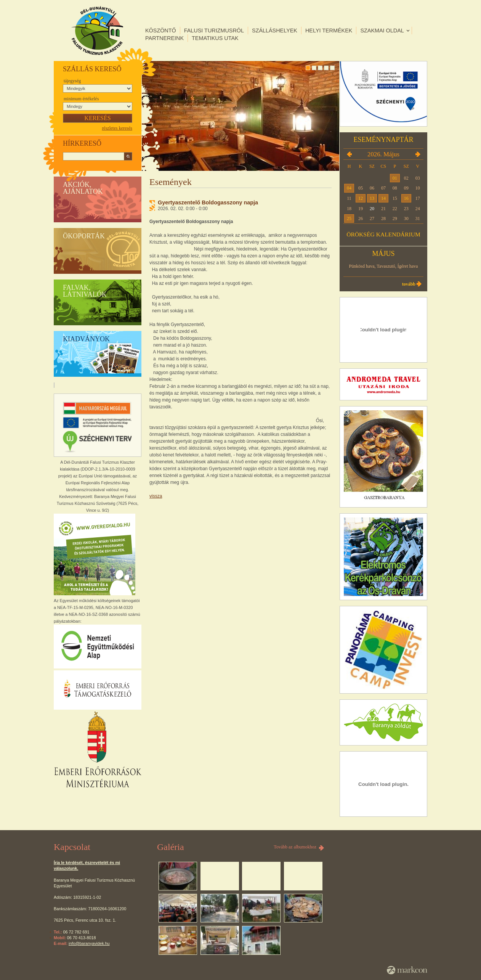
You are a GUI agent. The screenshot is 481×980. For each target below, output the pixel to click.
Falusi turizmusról (214, 31)
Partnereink (164, 38)
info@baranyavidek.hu (89, 943)
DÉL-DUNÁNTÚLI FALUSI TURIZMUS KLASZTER (97, 31)
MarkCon (407, 970)
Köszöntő (161, 31)
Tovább (409, 284)
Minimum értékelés (81, 99)
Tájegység (72, 81)
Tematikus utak (215, 38)
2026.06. (418, 154)
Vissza (156, 496)
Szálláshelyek (275, 31)
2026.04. (349, 154)
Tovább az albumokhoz (295, 847)
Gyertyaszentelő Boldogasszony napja (208, 202)
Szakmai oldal (382, 31)
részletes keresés (117, 128)
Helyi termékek (329, 31)
